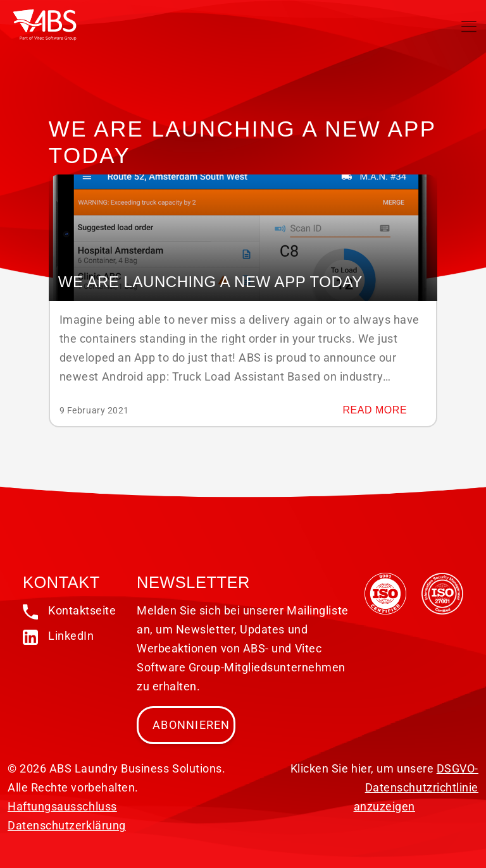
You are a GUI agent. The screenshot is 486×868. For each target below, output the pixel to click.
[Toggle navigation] (469, 27)
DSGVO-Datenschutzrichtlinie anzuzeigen (416, 787)
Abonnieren (191, 725)
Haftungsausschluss (62, 806)
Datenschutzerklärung (67, 825)
